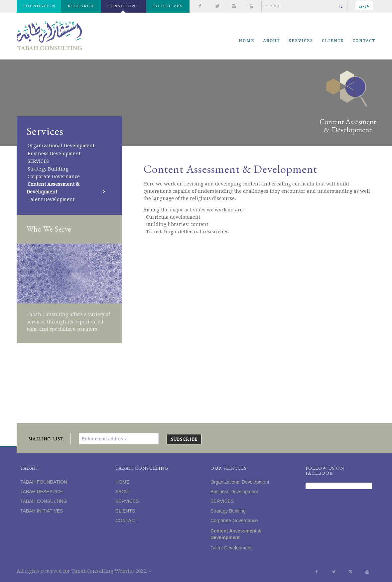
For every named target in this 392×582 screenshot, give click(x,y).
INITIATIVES (168, 6)
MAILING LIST (46, 439)
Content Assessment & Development (53, 188)
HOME (122, 482)
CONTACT (127, 521)
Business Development (54, 154)
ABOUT (123, 492)
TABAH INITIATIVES (42, 511)
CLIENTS (125, 511)
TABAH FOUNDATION (44, 482)
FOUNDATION (39, 6)
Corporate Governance (54, 176)
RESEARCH (81, 6)
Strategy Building (48, 169)
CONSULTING (123, 6)
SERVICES (38, 161)
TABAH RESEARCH (41, 492)
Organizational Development (61, 146)
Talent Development (51, 199)
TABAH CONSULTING (44, 501)
